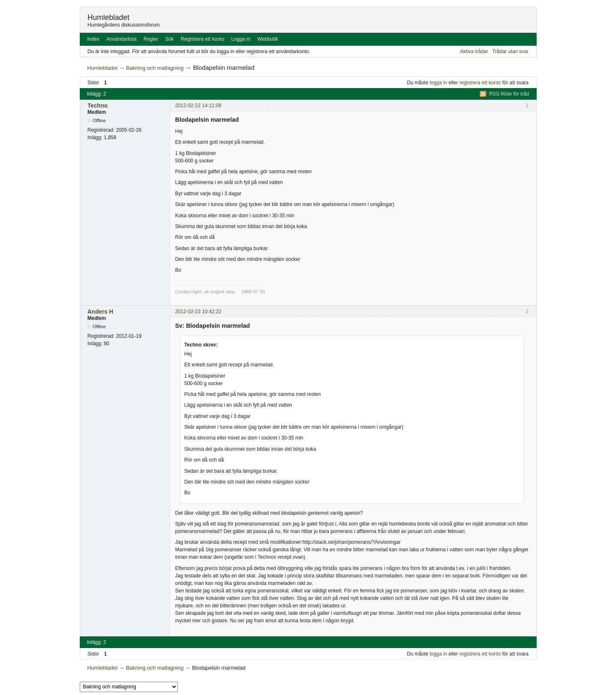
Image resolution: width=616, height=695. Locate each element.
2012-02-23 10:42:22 (198, 312)
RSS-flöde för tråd (509, 94)
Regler (151, 39)
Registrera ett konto (202, 39)
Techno (98, 106)
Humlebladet (109, 17)
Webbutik (268, 39)
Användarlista (121, 39)
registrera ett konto (480, 83)
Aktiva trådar (474, 52)
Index (93, 39)
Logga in (241, 39)
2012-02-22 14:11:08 (198, 106)
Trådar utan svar (510, 52)
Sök (170, 39)
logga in (438, 83)
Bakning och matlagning (155, 68)
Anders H (101, 312)
